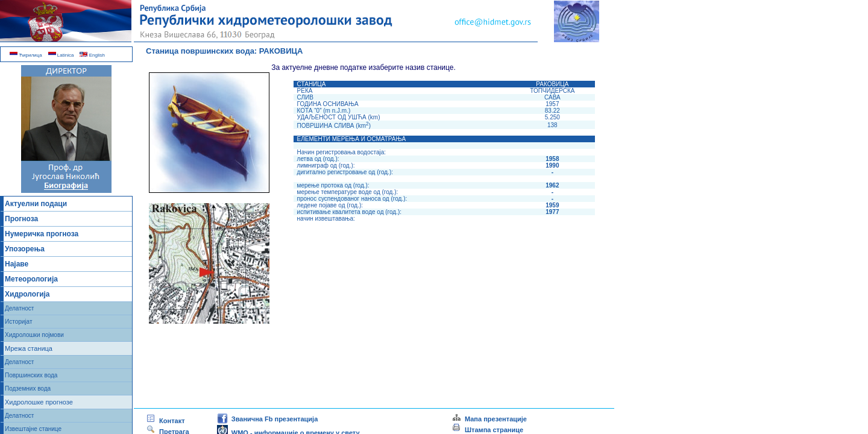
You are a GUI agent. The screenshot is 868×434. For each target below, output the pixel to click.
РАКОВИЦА (281, 51)
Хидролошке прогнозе (39, 402)
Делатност (19, 308)
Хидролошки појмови (34, 335)
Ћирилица (26, 55)
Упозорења (25, 249)
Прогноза (21, 219)
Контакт (165, 421)
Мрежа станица (29, 348)
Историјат (19, 322)
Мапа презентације (489, 419)
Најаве (17, 264)
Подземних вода (28, 388)
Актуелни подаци (36, 204)
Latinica (61, 55)
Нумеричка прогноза (42, 234)
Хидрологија (27, 294)
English (92, 55)
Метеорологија (31, 279)
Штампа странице (494, 430)
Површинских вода (31, 375)
